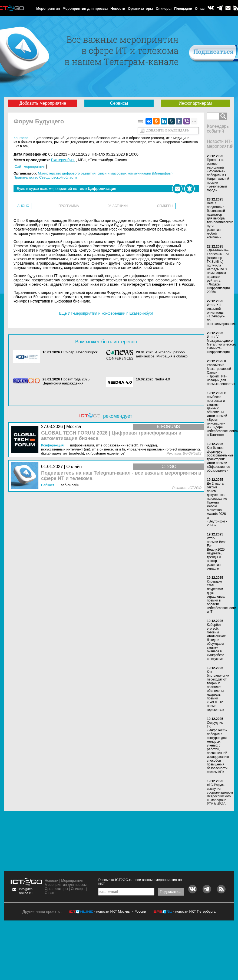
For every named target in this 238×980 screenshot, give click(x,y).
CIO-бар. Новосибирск (79, 352)
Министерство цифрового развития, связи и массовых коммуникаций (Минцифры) (105, 173)
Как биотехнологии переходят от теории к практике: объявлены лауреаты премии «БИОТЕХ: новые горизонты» (218, 691)
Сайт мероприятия (30, 167)
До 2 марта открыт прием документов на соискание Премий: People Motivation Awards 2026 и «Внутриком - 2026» (217, 504)
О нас (200, 9)
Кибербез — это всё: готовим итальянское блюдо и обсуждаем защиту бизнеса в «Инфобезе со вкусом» (216, 642)
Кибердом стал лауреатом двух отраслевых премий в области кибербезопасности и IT (222, 597)
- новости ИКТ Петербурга (194, 911)
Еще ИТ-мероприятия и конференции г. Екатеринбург (106, 313)
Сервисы (119, 103)
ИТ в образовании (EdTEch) (143, 138)
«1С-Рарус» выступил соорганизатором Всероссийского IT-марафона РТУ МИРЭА (220, 794)
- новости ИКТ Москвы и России (120, 911)
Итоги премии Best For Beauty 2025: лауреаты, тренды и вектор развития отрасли (216, 553)
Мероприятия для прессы (85, 9)
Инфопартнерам (195, 103)
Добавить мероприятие (43, 103)
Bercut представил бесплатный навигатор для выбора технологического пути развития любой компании (220, 220)
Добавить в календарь (168, 130)
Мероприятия (48, 9)
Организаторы (141, 9)
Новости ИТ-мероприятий (220, 144)
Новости (118, 9)
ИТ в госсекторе (134, 142)
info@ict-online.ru (26, 891)
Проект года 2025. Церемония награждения (67, 381)
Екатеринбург (63, 160)
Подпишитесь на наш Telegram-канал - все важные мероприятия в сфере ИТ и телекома (121, 476)
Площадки (183, 9)
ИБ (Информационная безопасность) (90, 138)
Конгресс (21, 138)
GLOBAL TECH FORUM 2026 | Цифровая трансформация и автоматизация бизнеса (111, 436)
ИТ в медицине (178, 138)
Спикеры (164, 9)
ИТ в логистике (108, 142)
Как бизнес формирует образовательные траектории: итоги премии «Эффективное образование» (220, 459)
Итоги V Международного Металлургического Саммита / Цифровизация (222, 344)
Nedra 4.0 (162, 379)
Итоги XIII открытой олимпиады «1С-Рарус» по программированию (222, 314)
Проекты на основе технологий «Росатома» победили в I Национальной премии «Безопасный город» (218, 175)
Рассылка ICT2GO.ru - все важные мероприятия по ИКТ (140, 882)
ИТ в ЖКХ (155, 142)
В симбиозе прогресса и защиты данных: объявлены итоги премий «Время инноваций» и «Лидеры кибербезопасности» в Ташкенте (222, 414)
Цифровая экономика (181, 142)
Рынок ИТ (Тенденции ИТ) (74, 142)
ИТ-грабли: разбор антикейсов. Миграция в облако (162, 354)
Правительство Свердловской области (45, 177)
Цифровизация (47, 138)
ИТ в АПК (22, 146)
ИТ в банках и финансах (33, 142)
